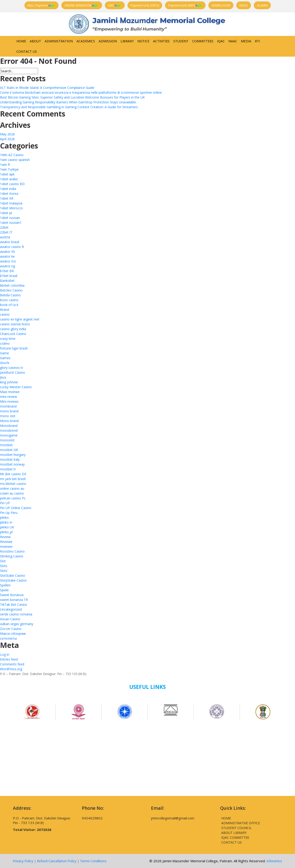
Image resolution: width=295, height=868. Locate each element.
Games (5, 358)
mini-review (9, 397)
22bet (4, 227)
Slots (4, 566)
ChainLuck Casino (13, 334)
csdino (5, 343)
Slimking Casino (12, 556)
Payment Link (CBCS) (145, 5)
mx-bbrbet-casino (13, 484)
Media (246, 41)
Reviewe (6, 542)
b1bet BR (7, 271)
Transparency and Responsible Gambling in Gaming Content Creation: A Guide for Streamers (69, 107)
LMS (115, 5)
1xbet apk (7, 174)
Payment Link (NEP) (185, 5)
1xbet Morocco (11, 208)
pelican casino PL (13, 498)
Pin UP (5, 503)
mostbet (6, 445)
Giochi (5, 363)
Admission (108, 41)
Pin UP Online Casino (16, 508)
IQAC (221, 41)
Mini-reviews (9, 401)
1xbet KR (7, 198)
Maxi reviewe (10, 392)
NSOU (244, 5)
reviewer (6, 546)
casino (5, 314)
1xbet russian (10, 218)
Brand (4, 310)
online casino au (12, 488)
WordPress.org (11, 669)
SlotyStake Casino (13, 580)
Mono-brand (9, 421)
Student (181, 41)
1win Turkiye (9, 169)
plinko (4, 517)
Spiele (4, 590)
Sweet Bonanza (12, 595)
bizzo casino (9, 300)
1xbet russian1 (11, 223)
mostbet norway (12, 464)
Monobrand (9, 426)
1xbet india (8, 189)
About (35, 41)
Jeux (3, 377)
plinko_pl (6, 532)
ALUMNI (262, 5)
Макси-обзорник (13, 634)
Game (4, 353)
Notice (143, 41)
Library (127, 41)
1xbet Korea (9, 194)
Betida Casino (10, 295)
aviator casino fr (12, 247)
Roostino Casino (12, 551)
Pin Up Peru (9, 513)
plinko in (6, 522)
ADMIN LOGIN (221, 5)
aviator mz (8, 261)
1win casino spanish (15, 160)
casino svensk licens (15, 324)
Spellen (5, 585)
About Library (234, 833)
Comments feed (12, 664)
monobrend (9, 430)
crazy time (8, 339)
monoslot (7, 440)
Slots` (4, 571)
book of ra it (9, 305)
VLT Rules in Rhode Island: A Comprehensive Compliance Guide (47, 88)
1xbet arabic (9, 179)
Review (5, 537)
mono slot (8, 416)
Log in (5, 654)
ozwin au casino (12, 493)
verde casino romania (16, 614)
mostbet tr (8, 469)
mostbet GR (9, 450)
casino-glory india (13, 329)
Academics (86, 41)
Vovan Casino (10, 619)
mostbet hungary (13, 455)
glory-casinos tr (12, 368)
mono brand (9, 411)
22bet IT (6, 232)
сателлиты (8, 638)
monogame (9, 435)
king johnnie (9, 382)
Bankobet (7, 281)
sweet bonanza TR (14, 600)
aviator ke (7, 256)
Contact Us (27, 51)
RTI (257, 41)
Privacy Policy (23, 861)
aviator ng (7, 266)
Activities (161, 41)
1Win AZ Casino (12, 155)
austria (5, 237)
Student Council (236, 828)
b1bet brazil (9, 276)
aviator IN (7, 252)
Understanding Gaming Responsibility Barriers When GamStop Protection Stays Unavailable (68, 102)
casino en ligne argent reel (20, 319)
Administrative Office (241, 823)
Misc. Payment (41, 5)
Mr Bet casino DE (13, 474)
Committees (203, 41)
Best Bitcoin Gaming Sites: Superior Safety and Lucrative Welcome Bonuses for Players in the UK (72, 97)
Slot (3, 561)
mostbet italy (10, 459)
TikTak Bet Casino (14, 604)
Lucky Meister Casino (16, 387)
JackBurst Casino (13, 372)
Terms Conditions (93, 861)
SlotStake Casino (13, 575)
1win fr (5, 165)
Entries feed (9, 659)
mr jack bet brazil (13, 479)
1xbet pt (6, 213)
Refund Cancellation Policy (57, 861)
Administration (59, 41)
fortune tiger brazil (14, 348)
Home (21, 41)
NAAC (233, 41)
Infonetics (274, 861)
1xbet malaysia (11, 203)
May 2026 (7, 134)
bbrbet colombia (12, 285)
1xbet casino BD (12, 184)
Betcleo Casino (11, 290)
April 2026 (7, 139)
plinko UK (7, 527)
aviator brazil (10, 242)
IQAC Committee (235, 837)
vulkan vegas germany (17, 624)
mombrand (8, 406)
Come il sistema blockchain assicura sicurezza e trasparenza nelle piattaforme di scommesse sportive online (81, 92)
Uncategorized (11, 609)
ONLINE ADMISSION (82, 5)
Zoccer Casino (11, 629)
